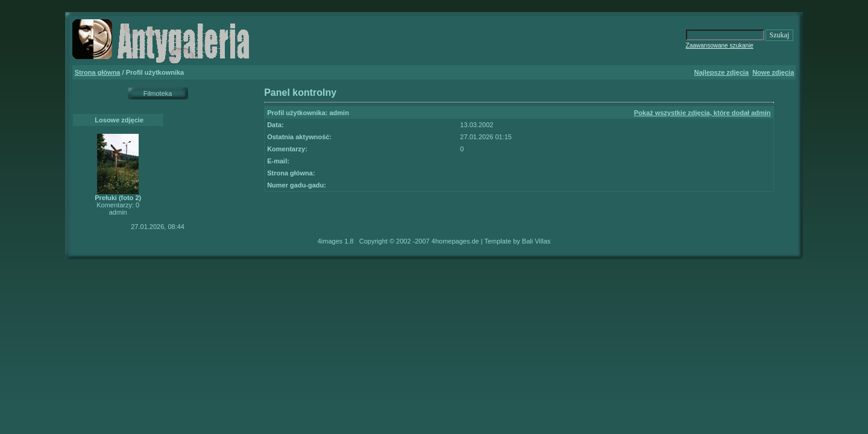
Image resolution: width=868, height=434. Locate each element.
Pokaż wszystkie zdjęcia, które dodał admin (703, 113)
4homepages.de (455, 241)
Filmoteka (158, 93)
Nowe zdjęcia (773, 72)
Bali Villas (536, 241)
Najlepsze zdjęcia (722, 72)
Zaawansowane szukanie (720, 46)
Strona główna (98, 72)
